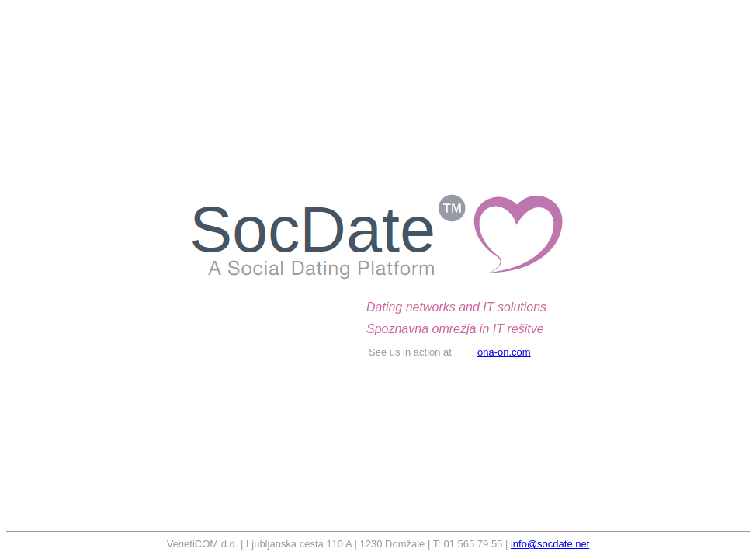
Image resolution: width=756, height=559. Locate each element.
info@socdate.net (550, 544)
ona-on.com (504, 352)
